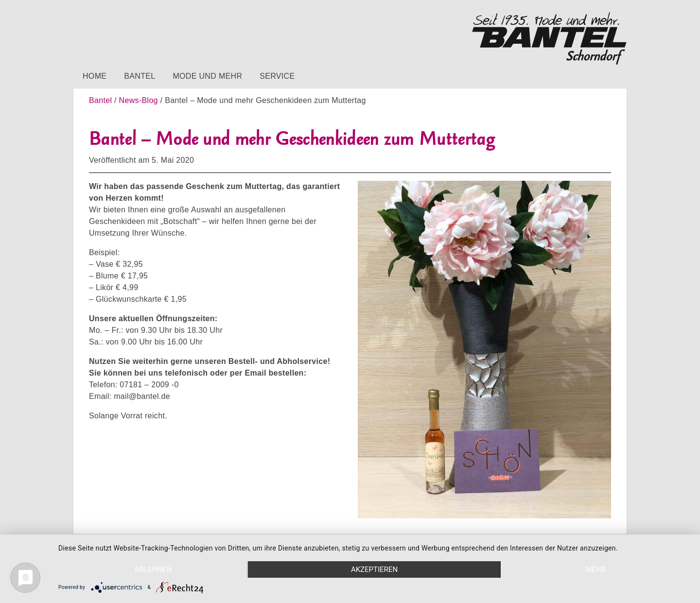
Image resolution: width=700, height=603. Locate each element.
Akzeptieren (374, 569)
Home (95, 76)
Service (277, 76)
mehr (595, 569)
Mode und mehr (207, 76)
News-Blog (139, 100)
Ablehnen (153, 569)
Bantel (140, 76)
